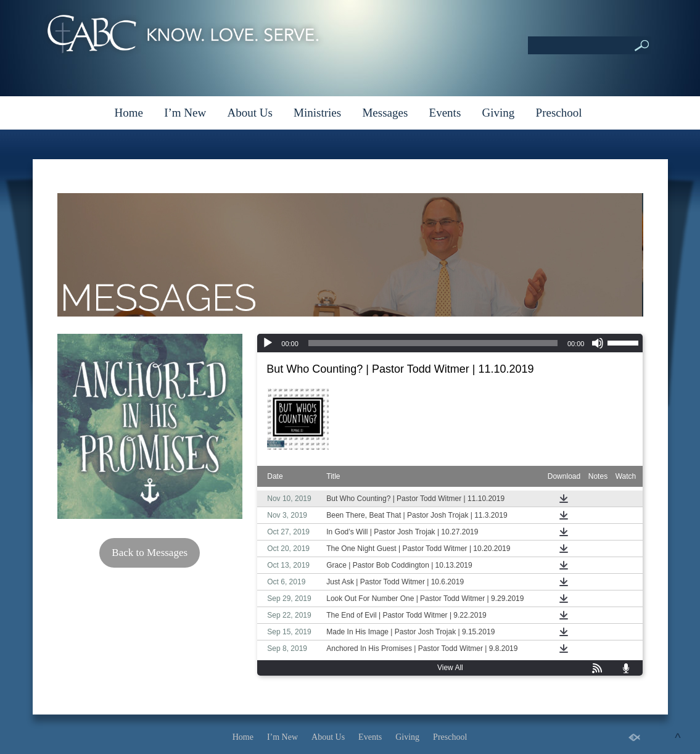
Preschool (559, 113)
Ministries (317, 113)
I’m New (185, 113)
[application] (450, 343)
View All (450, 668)
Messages (385, 113)
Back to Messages (150, 553)
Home (128, 113)
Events (445, 113)
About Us (249, 113)
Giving (499, 113)
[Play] (268, 343)
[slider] (433, 343)
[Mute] (598, 343)
